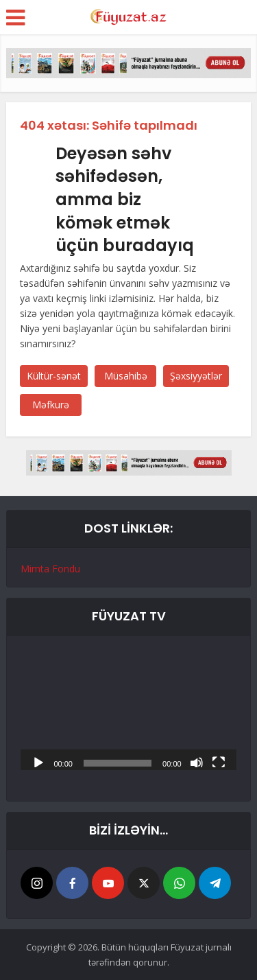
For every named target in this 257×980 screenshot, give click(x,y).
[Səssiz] (197, 762)
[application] (128, 710)
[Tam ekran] (219, 762)
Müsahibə (126, 376)
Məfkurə (51, 405)
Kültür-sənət (54, 376)
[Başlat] (38, 762)
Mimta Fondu (50, 569)
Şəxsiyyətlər (196, 376)
